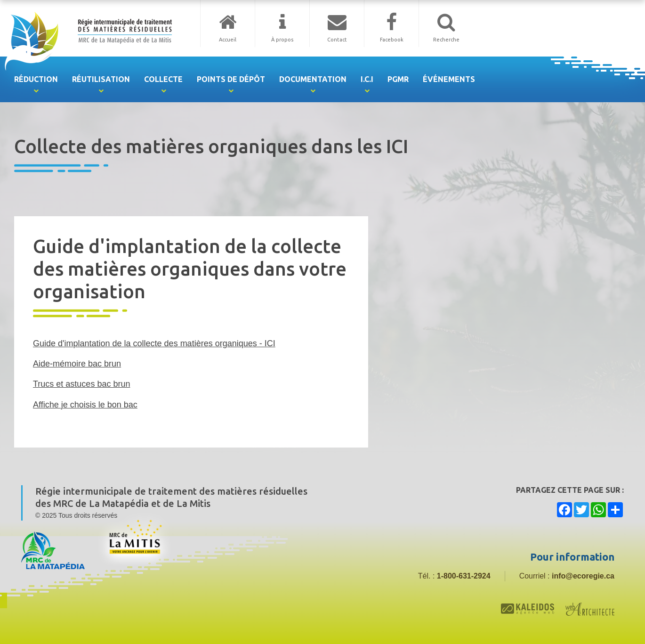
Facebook (392, 40)
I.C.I (367, 79)
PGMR (398, 79)
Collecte (163, 79)
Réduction (36, 79)
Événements (449, 79)
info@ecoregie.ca (583, 576)
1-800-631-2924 (464, 576)
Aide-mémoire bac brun (77, 364)
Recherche (446, 40)
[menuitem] (36, 79)
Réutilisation (101, 79)
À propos (282, 40)
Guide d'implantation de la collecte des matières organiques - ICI (154, 343)
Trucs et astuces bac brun (81, 384)
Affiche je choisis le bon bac (85, 405)
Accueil (228, 40)
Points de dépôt (231, 79)
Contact (337, 40)
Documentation (313, 79)
